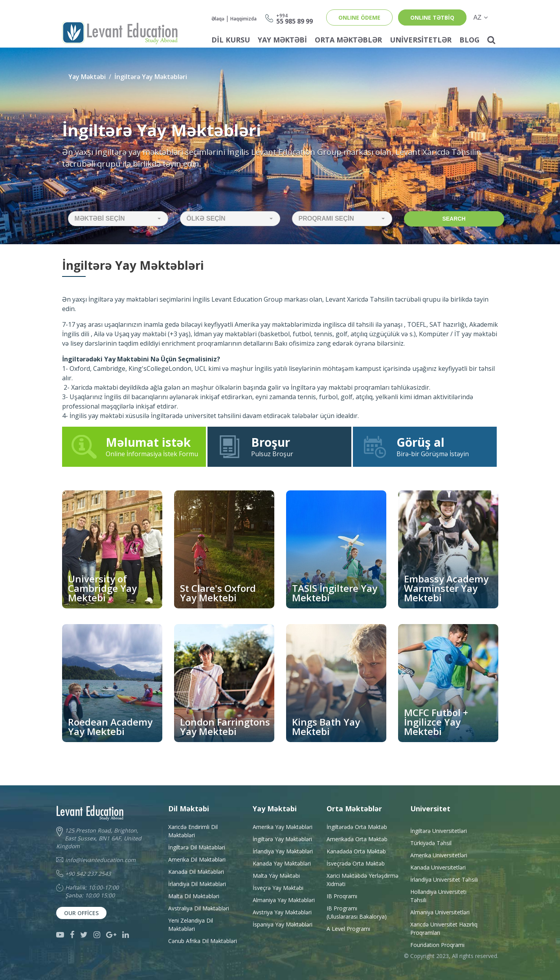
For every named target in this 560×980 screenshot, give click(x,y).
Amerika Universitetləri (439, 855)
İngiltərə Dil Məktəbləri (197, 847)
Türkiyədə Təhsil (431, 843)
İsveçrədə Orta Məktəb (356, 863)
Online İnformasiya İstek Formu (134, 446)
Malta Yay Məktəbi (276, 876)
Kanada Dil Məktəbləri (196, 872)
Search (454, 219)
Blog (469, 40)
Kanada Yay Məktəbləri (282, 863)
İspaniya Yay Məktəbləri (283, 924)
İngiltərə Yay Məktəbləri (151, 77)
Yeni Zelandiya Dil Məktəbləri (191, 925)
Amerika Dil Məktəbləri (197, 859)
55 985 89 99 (295, 18)
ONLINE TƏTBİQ (432, 17)
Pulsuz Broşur (279, 446)
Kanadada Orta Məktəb (356, 851)
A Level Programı (348, 929)
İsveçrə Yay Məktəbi (278, 888)
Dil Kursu (231, 40)
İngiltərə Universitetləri (439, 831)
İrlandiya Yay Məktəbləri (283, 851)
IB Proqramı (342, 896)
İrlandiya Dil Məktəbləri (197, 884)
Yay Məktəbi (282, 40)
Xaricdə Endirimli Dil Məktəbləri (193, 831)
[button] (118, 219)
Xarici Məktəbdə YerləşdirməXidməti (363, 880)
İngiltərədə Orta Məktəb (357, 827)
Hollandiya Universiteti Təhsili (438, 896)
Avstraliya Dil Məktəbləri (199, 908)
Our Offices (81, 913)
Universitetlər (421, 40)
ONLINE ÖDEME (359, 17)
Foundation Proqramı (437, 945)
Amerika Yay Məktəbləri (283, 827)
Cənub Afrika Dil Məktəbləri (203, 941)
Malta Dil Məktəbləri (194, 896)
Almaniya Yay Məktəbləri (284, 900)
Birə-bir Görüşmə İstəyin (425, 446)
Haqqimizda (243, 19)
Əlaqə (218, 19)
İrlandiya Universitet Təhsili (444, 880)
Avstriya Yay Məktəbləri (282, 912)
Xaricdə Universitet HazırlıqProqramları (444, 928)
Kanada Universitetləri (438, 867)
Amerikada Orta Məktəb (357, 839)
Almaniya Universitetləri (440, 912)
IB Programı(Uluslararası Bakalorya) (357, 912)
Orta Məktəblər (348, 40)
